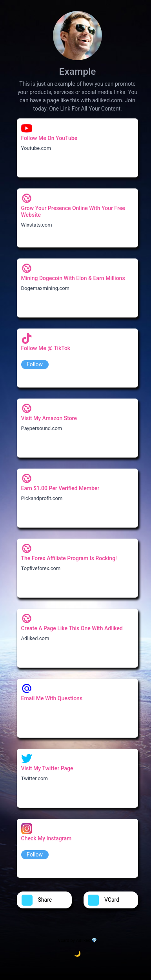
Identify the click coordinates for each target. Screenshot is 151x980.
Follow (35, 364)
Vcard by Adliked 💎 (77, 940)
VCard (104, 900)
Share (37, 900)
